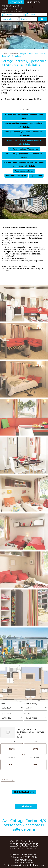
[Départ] (36, 15)
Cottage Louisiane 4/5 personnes (24, 149)
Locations (13, 54)
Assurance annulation (24, 171)
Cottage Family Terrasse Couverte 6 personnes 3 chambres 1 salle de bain (24, 164)
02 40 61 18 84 (33, 2)
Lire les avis (28, 806)
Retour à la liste (24, 792)
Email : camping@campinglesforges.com (24, 865)
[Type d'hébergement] (28, 19)
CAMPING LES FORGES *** (24, 854)
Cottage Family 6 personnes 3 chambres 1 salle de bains (24, 156)
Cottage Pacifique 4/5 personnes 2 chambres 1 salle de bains (24, 125)
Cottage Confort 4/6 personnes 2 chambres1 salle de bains (24, 142)
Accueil (4, 54)
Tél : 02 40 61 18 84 (24, 862)
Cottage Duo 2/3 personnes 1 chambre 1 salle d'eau (24, 116)
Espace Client (36, 176)
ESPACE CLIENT (16, 2)
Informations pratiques (16, 176)
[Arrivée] (12, 15)
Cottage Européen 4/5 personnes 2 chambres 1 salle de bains (24, 134)
